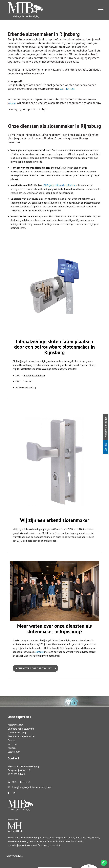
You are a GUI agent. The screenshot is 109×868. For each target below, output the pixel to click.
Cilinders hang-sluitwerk (21, 729)
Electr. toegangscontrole (21, 736)
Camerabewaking (17, 732)
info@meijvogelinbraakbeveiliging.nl (30, 787)
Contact (106, 447)
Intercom (12, 744)
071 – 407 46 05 (19, 782)
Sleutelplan (14, 752)
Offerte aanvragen (106, 427)
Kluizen (12, 748)
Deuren (11, 740)
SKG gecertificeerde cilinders (59, 185)
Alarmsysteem (15, 725)
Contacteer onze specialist (34, 668)
